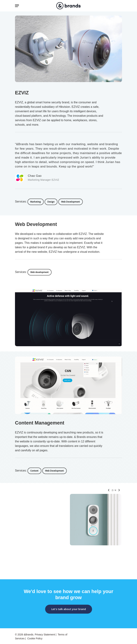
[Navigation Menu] (17, 6)
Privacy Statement (45, 635)
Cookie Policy (35, 638)
